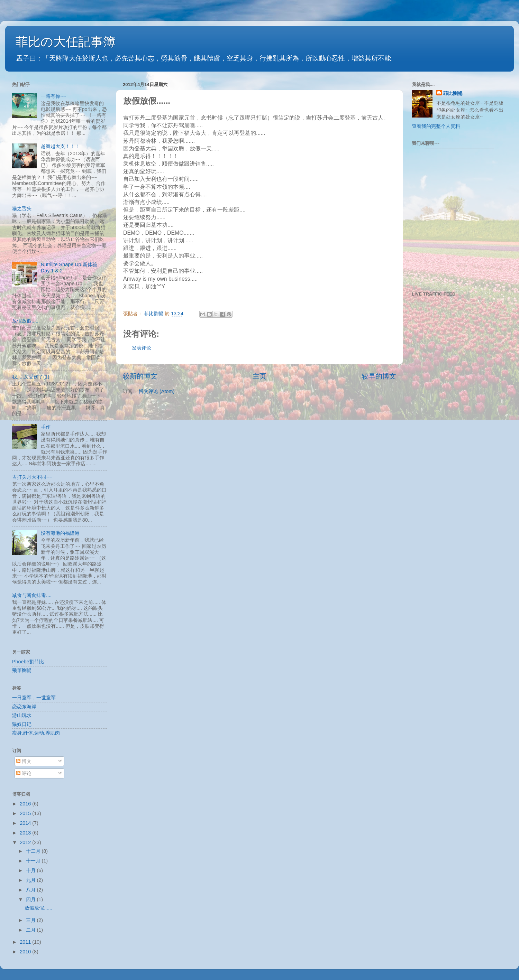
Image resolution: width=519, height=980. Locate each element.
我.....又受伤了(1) (31, 377)
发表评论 (142, 348)
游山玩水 (22, 715)
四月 (31, 899)
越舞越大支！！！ (60, 146)
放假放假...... (26, 321)
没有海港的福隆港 (60, 533)
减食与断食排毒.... (32, 595)
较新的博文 (140, 376)
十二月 (34, 851)
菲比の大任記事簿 (66, 42)
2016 (26, 804)
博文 (24, 761)
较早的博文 (379, 376)
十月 (31, 870)
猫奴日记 (22, 724)
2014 (26, 823)
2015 (26, 813)
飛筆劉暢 (22, 670)
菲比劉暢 (453, 93)
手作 (46, 427)
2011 (26, 942)
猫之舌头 (22, 208)
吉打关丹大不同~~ (32, 477)
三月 (31, 920)
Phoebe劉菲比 (28, 662)
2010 (26, 952)
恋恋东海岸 (24, 707)
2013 (26, 833)
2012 (26, 842)
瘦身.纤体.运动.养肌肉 (36, 733)
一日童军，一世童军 (34, 698)
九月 (31, 880)
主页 (259, 376)
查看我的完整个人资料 (436, 126)
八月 (31, 890)
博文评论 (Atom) (157, 391)
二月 (31, 930)
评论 (24, 773)
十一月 (34, 861)
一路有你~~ (53, 96)
